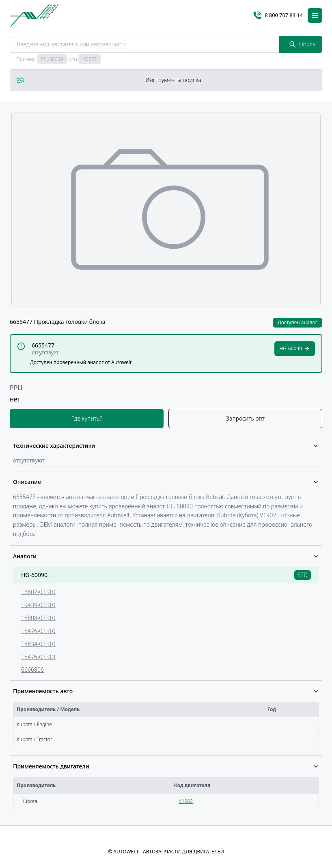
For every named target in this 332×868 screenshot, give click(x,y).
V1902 (186, 801)
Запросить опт (245, 418)
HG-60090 (34, 575)
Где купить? (87, 418)
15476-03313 (38, 657)
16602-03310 (38, 592)
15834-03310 (38, 644)
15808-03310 (38, 618)
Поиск (302, 44)
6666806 (32, 669)
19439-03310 (38, 605)
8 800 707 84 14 (278, 15)
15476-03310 (38, 631)
